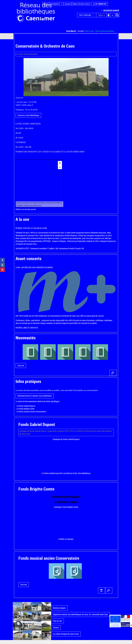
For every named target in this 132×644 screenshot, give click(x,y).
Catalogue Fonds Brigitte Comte (66, 507)
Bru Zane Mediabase (83, 473)
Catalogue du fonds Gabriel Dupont (66, 439)
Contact (56, 627)
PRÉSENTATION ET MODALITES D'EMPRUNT (35, 396)
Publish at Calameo (66, 539)
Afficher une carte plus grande (26, 209)
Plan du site (57, 621)
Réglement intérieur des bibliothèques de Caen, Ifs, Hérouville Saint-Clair (80, 614)
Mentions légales (59, 608)
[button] (87, 15)
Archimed (54, 642)
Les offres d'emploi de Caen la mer (66, 634)
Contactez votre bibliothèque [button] (28, 115)
